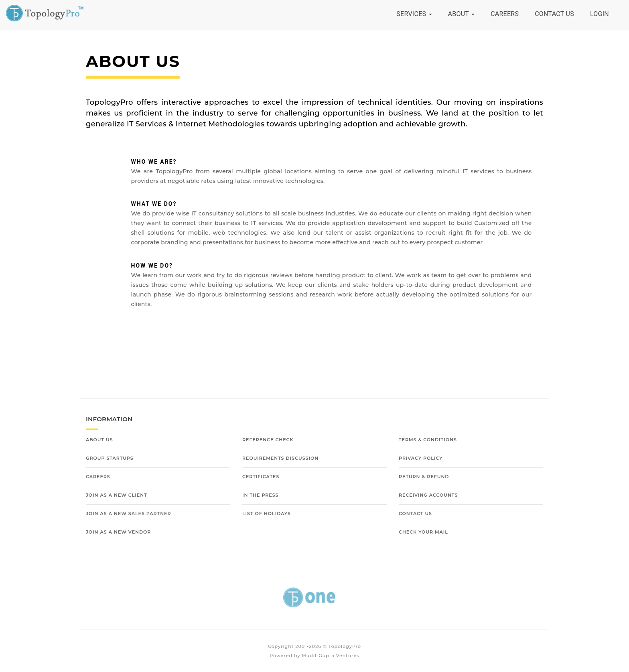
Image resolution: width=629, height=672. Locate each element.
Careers (505, 14)
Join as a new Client (117, 495)
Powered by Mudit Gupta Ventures (314, 656)
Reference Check (268, 440)
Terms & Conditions (428, 440)
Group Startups (110, 458)
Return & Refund (424, 477)
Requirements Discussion (280, 458)
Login (600, 14)
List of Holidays (267, 514)
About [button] (462, 14)
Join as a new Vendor (118, 532)
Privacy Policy (421, 458)
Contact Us (554, 14)
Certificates (261, 477)
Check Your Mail (423, 532)
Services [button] (414, 14)
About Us (99, 440)
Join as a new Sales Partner (128, 514)
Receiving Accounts (428, 495)
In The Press (261, 495)
